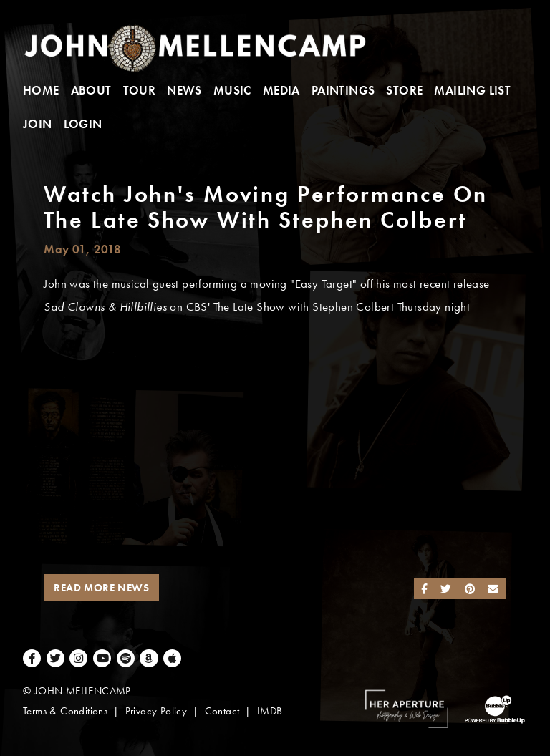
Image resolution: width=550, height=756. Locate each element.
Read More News (101, 588)
